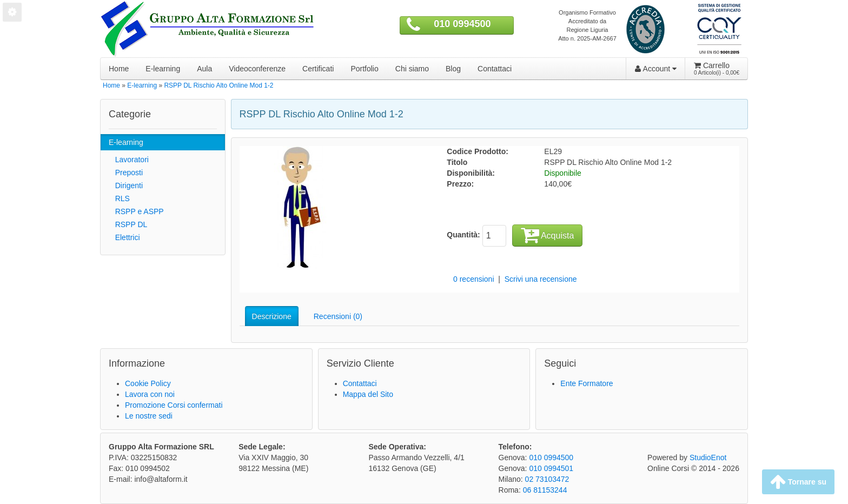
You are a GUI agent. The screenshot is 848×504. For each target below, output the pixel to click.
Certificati (318, 69)
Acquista (547, 235)
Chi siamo (412, 69)
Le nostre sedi (149, 416)
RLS (119, 198)
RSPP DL (128, 224)
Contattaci (495, 69)
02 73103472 (547, 479)
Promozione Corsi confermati (174, 405)
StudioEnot (708, 457)
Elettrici (124, 237)
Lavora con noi (150, 394)
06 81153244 (545, 490)
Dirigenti (126, 185)
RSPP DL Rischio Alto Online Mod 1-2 (218, 85)
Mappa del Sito (368, 394)
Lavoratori (129, 160)
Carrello (717, 69)
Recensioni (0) (338, 316)
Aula (204, 69)
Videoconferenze (257, 69)
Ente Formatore (587, 383)
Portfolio (364, 69)
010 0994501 (551, 468)
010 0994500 (462, 24)
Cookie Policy (148, 383)
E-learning (163, 69)
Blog (453, 69)
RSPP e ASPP (136, 211)
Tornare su (798, 482)
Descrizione (272, 316)
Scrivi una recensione (541, 279)
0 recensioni (474, 279)
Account (656, 69)
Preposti (126, 173)
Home (119, 69)
